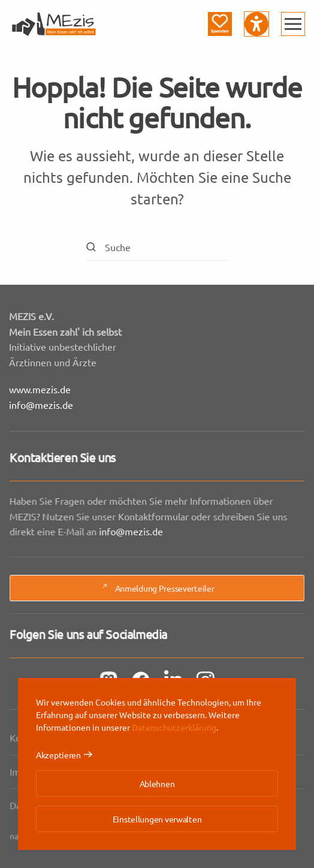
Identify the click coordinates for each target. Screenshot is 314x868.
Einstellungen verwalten (157, 819)
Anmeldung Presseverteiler (157, 589)
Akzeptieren (58, 755)
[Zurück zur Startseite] (54, 24)
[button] (293, 24)
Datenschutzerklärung (174, 727)
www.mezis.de (40, 389)
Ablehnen (157, 783)
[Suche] (157, 247)
